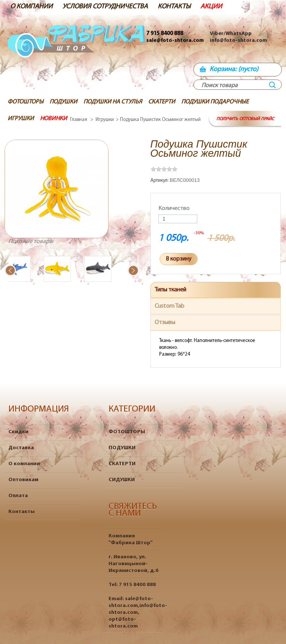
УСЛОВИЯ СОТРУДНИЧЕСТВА (105, 7)
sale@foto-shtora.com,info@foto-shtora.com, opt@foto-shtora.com (138, 613)
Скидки (18, 432)
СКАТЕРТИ (122, 464)
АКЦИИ (211, 7)
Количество (174, 208)
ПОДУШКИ (122, 448)
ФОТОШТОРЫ (127, 432)
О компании (24, 464)
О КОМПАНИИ (31, 7)
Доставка (21, 448)
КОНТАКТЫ (174, 7)
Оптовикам (23, 480)
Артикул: (160, 180)
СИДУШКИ (122, 480)
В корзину (179, 259)
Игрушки (105, 120)
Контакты (22, 512)
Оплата (18, 496)
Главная (79, 120)
